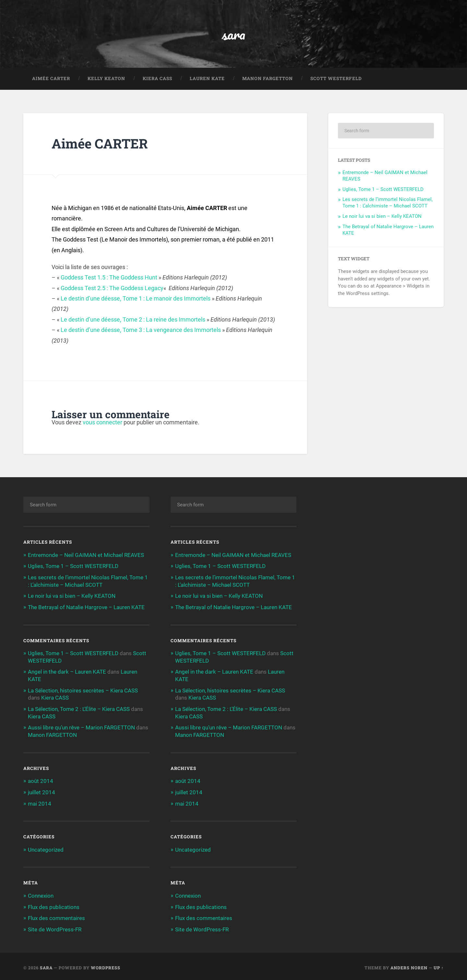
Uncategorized (46, 847)
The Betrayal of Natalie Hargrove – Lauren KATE (86, 607)
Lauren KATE (207, 79)
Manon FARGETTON (268, 79)
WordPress (106, 965)
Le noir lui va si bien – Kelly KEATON (382, 217)
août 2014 (41, 779)
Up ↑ (439, 965)
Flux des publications (54, 904)
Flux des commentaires (56, 915)
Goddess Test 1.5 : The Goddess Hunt (109, 278)
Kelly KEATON (106, 79)
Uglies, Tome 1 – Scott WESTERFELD (383, 190)
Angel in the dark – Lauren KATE (67, 671)
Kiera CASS (157, 79)
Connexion (41, 893)
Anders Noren (409, 965)
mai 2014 (40, 801)
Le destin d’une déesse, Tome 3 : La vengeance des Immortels (141, 331)
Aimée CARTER (51, 79)
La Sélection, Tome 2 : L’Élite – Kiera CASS (79, 708)
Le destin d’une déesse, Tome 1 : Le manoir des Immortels (136, 299)
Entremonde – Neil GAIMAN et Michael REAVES (86, 555)
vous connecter (102, 423)
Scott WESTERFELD (336, 79)
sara (234, 34)
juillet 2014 (42, 790)
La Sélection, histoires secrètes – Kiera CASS (83, 690)
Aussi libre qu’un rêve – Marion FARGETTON (81, 726)
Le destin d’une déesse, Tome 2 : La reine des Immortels (133, 320)
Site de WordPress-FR (55, 927)
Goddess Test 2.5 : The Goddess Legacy (112, 289)
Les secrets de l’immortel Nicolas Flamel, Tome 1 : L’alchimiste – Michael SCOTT (388, 203)
